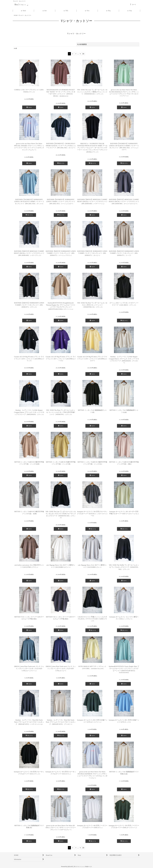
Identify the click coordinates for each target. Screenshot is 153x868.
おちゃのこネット (73, 867)
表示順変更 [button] (82, 44)
